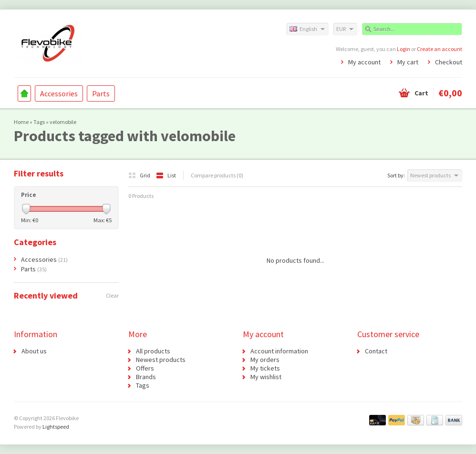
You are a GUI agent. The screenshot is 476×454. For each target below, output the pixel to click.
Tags (39, 122)
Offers (145, 368)
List (166, 175)
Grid (140, 175)
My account (364, 62)
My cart (408, 62)
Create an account (440, 49)
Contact (376, 351)
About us (34, 351)
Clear (112, 295)
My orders (265, 360)
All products (153, 351)
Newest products (161, 360)
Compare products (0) (217, 175)
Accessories (59, 93)
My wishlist (266, 377)
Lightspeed (56, 427)
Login (404, 49)
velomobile (63, 122)
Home (24, 93)
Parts (101, 93)
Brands (146, 377)
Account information (279, 351)
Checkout (449, 62)
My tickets (265, 368)
